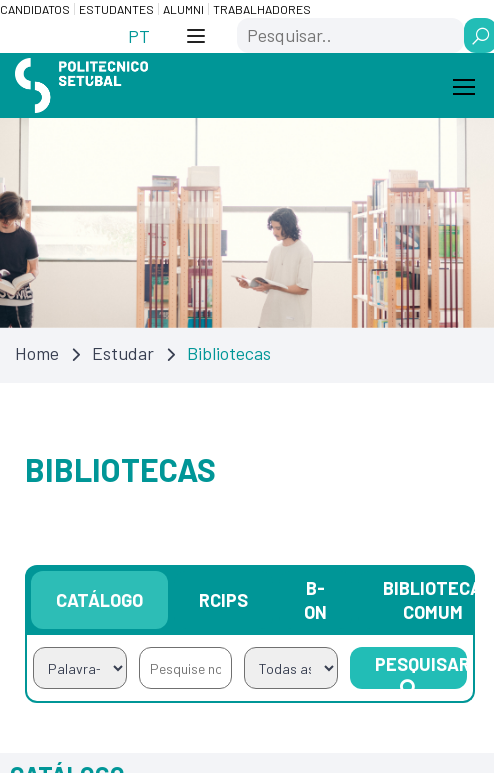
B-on (315, 601)
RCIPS (223, 601)
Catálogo (99, 601)
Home (37, 354)
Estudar (123, 354)
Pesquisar (421, 672)
